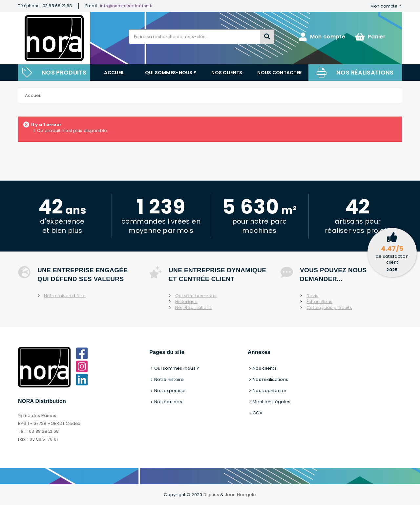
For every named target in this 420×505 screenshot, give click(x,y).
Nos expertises (171, 391)
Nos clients (227, 73)
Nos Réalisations (193, 308)
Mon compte (384, 6)
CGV (258, 413)
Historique (187, 302)
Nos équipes (168, 402)
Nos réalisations (365, 72)
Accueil (114, 73)
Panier (370, 37)
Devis (312, 296)
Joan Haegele (241, 495)
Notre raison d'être (65, 296)
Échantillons (319, 302)
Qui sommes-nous (196, 296)
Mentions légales (272, 402)
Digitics (211, 495)
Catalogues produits (329, 308)
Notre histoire (169, 379)
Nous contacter (280, 73)
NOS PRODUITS (64, 72)
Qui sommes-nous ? (171, 73)
